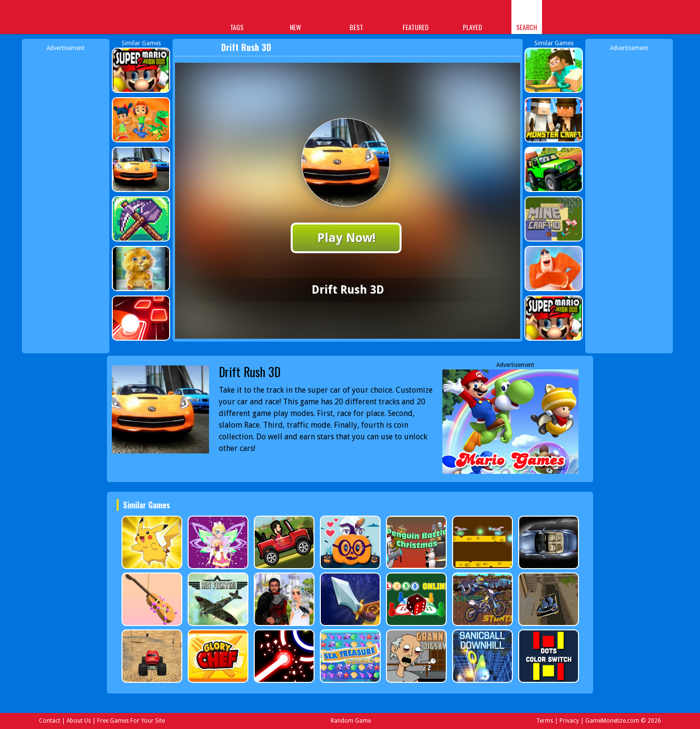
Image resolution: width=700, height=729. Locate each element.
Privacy (569, 721)
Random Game (351, 721)
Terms (545, 721)
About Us (79, 721)
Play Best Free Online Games (147, 18)
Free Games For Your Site (131, 721)
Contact (50, 721)
